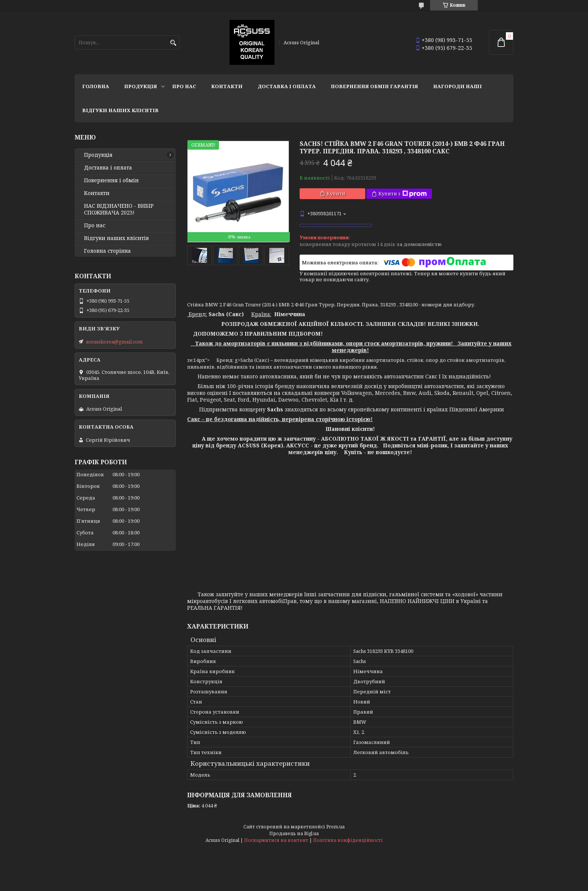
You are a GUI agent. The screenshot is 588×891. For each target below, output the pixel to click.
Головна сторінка (107, 251)
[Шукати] (173, 43)
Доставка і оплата (287, 86)
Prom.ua (335, 827)
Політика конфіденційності (348, 840)
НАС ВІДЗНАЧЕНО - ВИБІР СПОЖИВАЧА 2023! (119, 209)
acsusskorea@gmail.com (114, 342)
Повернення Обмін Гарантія (374, 86)
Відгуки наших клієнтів (120, 110)
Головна (96, 86)
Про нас (184, 86)
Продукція (141, 86)
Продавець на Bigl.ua (294, 833)
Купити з (403, 194)
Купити (336, 193)
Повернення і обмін (111, 180)
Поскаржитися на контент (276, 840)
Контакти (227, 86)
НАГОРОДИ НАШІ (457, 86)
